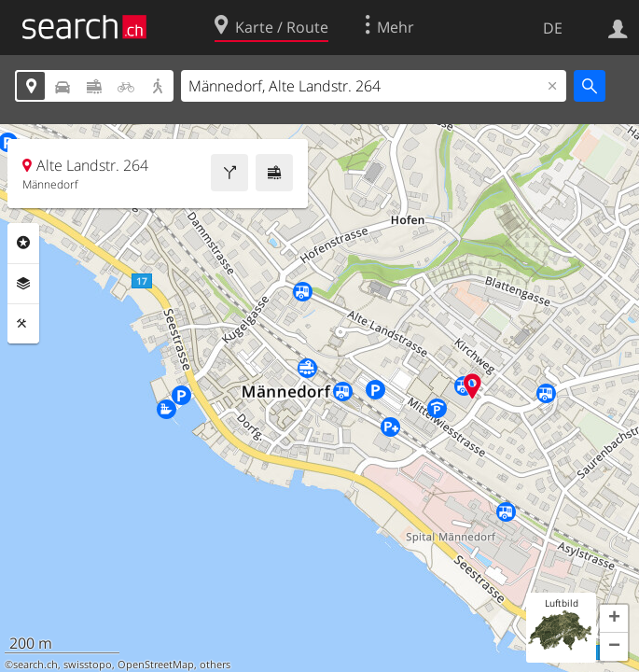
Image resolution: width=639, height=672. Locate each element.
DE (553, 28)
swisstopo (88, 665)
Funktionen (23, 324)
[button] (614, 619)
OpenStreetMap (156, 665)
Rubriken (23, 243)
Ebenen (23, 284)
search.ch (35, 665)
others (215, 665)
